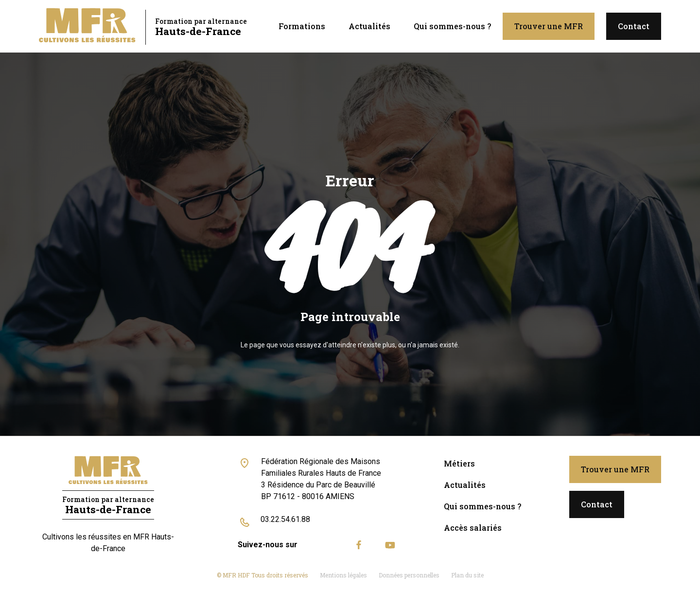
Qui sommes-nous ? (452, 26)
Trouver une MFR (549, 26)
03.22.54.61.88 (285, 519)
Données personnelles (409, 575)
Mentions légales (343, 575)
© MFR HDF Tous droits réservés (262, 575)
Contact (634, 26)
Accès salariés (473, 528)
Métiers (459, 463)
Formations (302, 26)
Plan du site (467, 575)
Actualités (369, 26)
